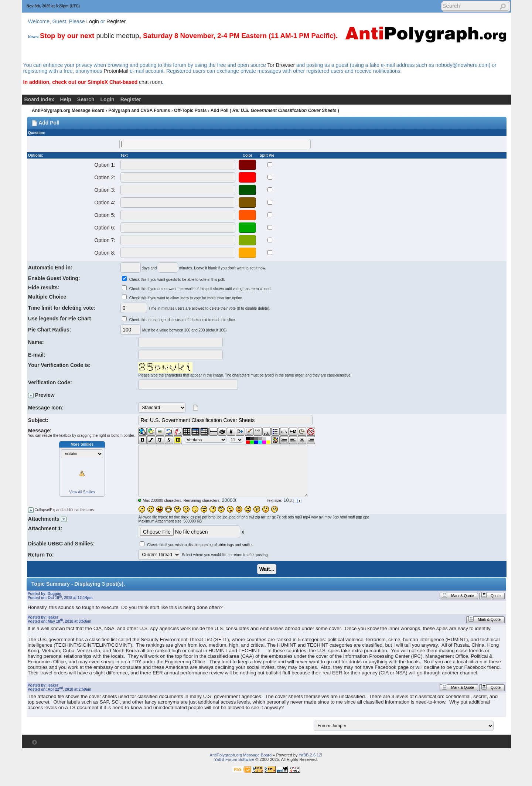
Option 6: (105, 228)
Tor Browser (281, 65)
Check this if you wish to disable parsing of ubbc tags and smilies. (201, 545)
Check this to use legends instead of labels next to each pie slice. (183, 320)
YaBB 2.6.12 (310, 755)
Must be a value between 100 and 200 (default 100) (185, 330)
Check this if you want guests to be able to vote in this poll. (177, 280)
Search (86, 99)
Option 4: (105, 203)
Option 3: (105, 190)
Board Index (39, 99)
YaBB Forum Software (234, 759)
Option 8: (105, 253)
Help (66, 99)
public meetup (117, 36)
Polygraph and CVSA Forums (139, 110)
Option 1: (105, 165)
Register (116, 21)
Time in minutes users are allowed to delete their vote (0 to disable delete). (209, 308)
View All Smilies (82, 492)
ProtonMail (116, 71)
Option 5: (105, 215)
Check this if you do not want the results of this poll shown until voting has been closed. (200, 289)
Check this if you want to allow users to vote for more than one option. (186, 298)
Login (93, 21)
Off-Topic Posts (190, 110)
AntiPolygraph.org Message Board (68, 110)
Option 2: (105, 177)
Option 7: (105, 240)
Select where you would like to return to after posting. (225, 555)
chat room (150, 82)
